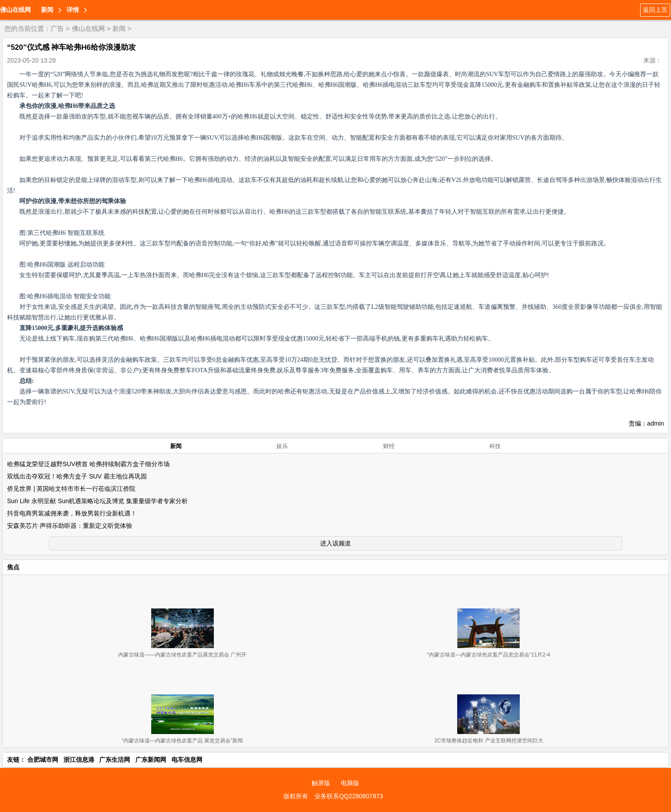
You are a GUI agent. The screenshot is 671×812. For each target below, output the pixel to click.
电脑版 (350, 783)
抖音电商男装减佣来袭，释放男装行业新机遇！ (72, 513)
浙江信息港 (79, 760)
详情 (73, 10)
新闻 (47, 10)
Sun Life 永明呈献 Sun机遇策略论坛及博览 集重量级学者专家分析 (97, 501)
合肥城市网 (43, 760)
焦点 (13, 567)
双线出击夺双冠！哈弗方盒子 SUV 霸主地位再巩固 (77, 476)
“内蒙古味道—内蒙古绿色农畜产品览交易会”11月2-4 (489, 655)
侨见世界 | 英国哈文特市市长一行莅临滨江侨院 (71, 489)
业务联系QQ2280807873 (349, 796)
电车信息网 (187, 760)
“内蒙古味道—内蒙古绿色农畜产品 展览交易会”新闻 (182, 741)
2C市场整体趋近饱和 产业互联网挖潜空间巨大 (489, 741)
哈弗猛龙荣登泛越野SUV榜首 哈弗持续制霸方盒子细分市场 (88, 464)
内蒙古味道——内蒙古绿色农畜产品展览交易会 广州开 (182, 655)
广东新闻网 (151, 760)
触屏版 (321, 783)
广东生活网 (115, 760)
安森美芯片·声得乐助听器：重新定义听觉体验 (70, 526)
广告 (57, 28)
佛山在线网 (15, 10)
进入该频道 (335, 543)
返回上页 (655, 10)
